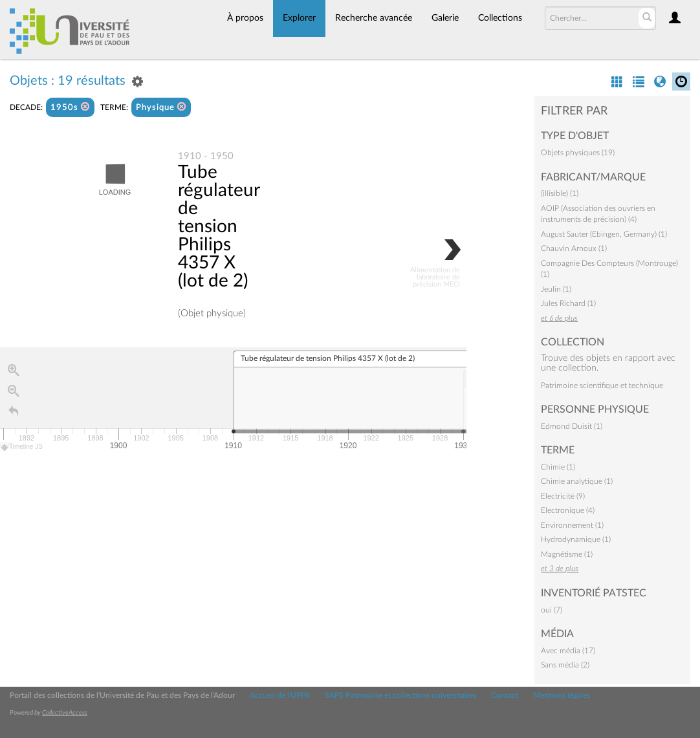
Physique (161, 107)
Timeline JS (22, 447)
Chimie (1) (558, 467)
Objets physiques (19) (578, 153)
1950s (70, 107)
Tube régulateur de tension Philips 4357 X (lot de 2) (219, 226)
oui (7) (552, 610)
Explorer (299, 18)
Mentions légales (562, 695)
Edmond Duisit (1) (572, 426)
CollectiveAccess (65, 713)
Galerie (445, 18)
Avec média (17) (568, 651)
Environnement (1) (572, 525)
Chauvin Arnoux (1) (574, 248)
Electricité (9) (563, 496)
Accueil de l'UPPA (280, 695)
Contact (505, 695)
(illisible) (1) (560, 193)
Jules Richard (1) (568, 303)
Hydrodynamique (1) (576, 539)
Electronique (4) (568, 510)
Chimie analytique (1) (577, 481)
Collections (500, 18)
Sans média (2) (565, 665)
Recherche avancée (374, 18)
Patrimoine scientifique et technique (602, 385)
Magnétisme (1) (567, 554)
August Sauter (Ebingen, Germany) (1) (604, 234)
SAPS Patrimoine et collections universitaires (400, 695)
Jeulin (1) (556, 289)
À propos (245, 18)
